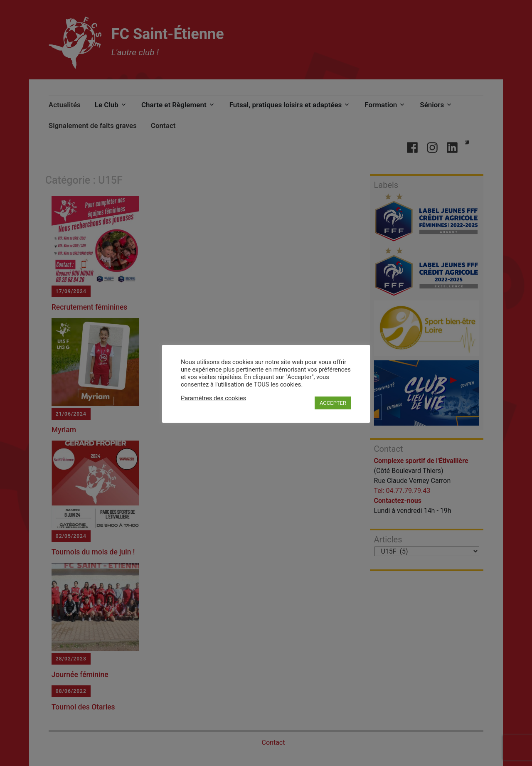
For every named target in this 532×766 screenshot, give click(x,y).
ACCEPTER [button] (333, 403)
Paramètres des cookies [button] (213, 398)
